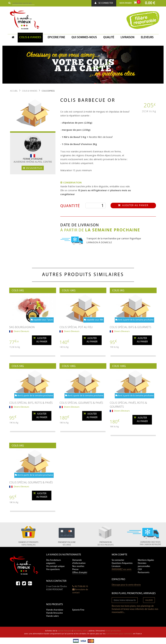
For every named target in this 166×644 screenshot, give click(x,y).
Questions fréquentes (122, 563)
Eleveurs (147, 37)
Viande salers (53, 616)
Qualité (109, 37)
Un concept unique (55, 566)
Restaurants (144, 573)
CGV (140, 569)
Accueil (14, 91)
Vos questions (53, 569)
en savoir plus (33, 168)
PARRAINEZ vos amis (122, 569)
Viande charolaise (55, 610)
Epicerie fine (56, 37)
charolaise (77, 631)
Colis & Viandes (30, 37)
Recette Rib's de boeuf (101, 137)
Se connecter (104, 3)
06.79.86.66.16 (80, 587)
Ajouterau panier (40, 340)
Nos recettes (78, 566)
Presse (75, 569)
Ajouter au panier (133, 205)
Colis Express (48, 91)
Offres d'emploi (80, 573)
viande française (65, 631)
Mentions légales (146, 560)
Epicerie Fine (78, 610)
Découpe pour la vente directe (126, 585)
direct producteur (113, 631)
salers (85, 631)
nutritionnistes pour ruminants (119, 634)
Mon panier (130, 2)
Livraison (127, 37)
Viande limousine (54, 613)
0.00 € (150, 3)
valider (149, 600)
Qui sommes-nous (84, 37)
